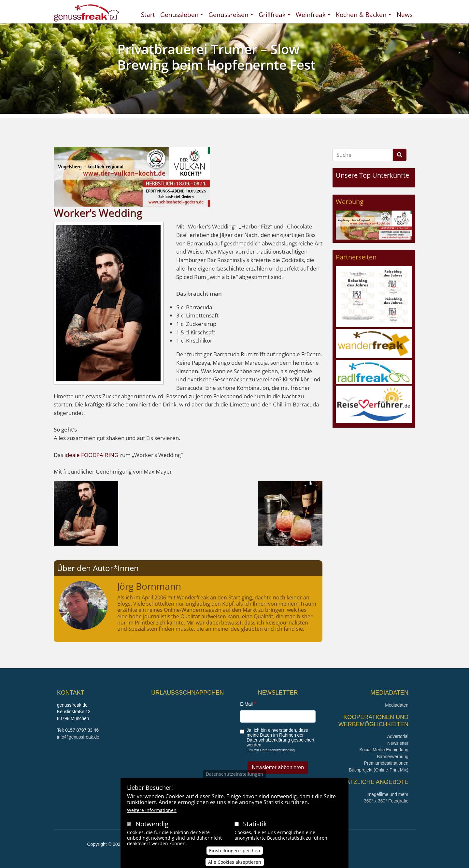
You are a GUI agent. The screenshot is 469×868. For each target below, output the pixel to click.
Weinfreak (311, 15)
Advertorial (398, 736)
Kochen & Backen (361, 15)
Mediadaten (397, 705)
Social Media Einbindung (384, 750)
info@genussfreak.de (78, 737)
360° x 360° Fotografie (386, 801)
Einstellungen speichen (235, 859)
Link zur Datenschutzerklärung (271, 750)
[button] (86, 513)
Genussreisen (228, 15)
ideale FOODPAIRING (92, 455)
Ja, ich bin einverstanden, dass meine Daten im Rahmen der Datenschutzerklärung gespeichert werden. (280, 738)
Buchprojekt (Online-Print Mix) (379, 770)
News (405, 15)
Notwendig (152, 833)
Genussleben (179, 15)
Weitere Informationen (152, 819)
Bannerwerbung (393, 757)
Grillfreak (272, 15)
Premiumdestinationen (386, 763)
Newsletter (398, 743)
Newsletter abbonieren (278, 767)
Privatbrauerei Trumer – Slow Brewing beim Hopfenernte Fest (216, 57)
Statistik (255, 833)
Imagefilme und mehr (387, 794)
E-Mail (246, 704)
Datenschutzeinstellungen (234, 782)
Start (148, 15)
